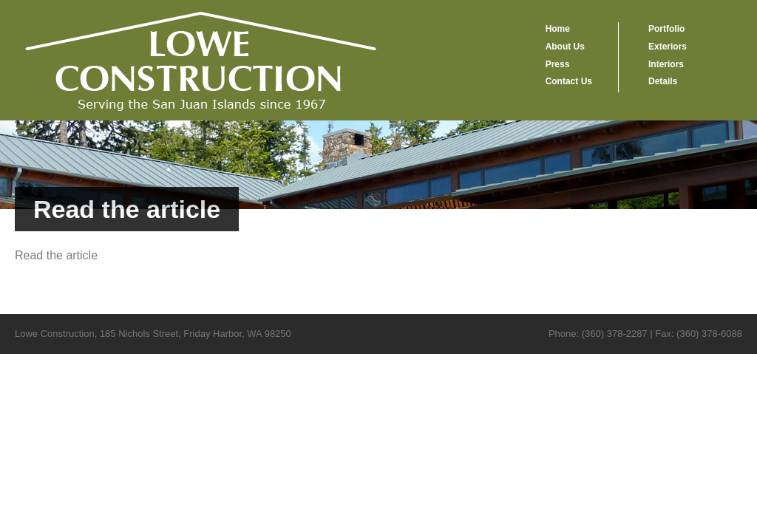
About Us (565, 47)
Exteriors (668, 47)
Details (663, 81)
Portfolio (666, 29)
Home (558, 29)
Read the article (56, 255)
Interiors (666, 64)
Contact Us (569, 81)
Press (558, 64)
